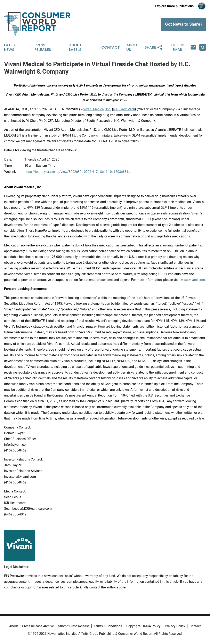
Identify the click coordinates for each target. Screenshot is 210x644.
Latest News (11, 47)
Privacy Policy (175, 626)
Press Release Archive (38, 626)
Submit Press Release (74, 626)
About (14, 626)
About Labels (75, 47)
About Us (133, 47)
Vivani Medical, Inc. (97, 109)
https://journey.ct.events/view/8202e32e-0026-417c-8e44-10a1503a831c (77, 172)
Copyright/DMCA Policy (143, 626)
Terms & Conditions (108, 626)
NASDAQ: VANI (124, 109)
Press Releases (43, 47)
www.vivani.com (193, 280)
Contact (111, 47)
